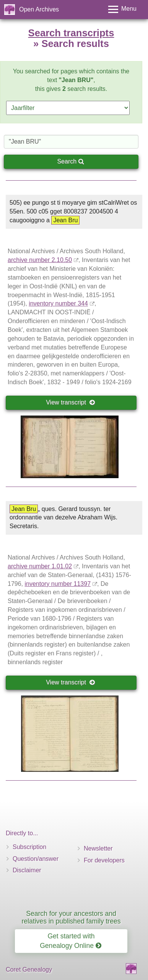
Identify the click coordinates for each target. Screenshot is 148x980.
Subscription (29, 847)
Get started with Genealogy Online (71, 941)
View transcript (71, 402)
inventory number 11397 (58, 584)
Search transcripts (71, 33)
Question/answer (36, 859)
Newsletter (98, 848)
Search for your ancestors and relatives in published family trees (71, 917)
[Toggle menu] (122, 9)
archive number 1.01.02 (40, 566)
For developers (104, 860)
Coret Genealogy (29, 969)
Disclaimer (27, 870)
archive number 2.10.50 (40, 260)
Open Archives (39, 9)
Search (70, 161)
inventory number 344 (58, 303)
